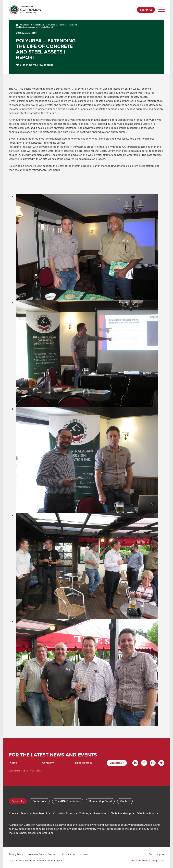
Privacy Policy (35, 771)
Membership (41, 813)
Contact (125, 801)
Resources (100, 813)
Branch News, (29, 65)
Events (25, 813)
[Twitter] (161, 763)
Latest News (39, 25)
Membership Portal (100, 801)
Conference (40, 801)
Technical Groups (122, 813)
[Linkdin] (135, 763)
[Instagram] (153, 763)
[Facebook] (144, 763)
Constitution (68, 854)
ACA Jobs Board (146, 813)
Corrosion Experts (64, 813)
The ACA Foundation (68, 801)
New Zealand (45, 65)
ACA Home (23, 25)
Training (84, 813)
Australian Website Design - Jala (147, 861)
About (12, 813)
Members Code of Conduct (42, 854)
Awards (51, 25)
